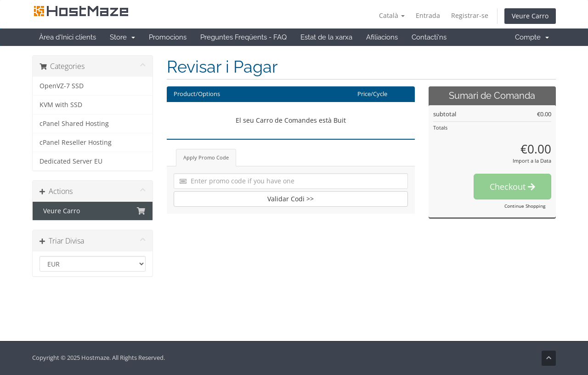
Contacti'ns (429, 37)
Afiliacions (382, 37)
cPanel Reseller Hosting (76, 142)
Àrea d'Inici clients (68, 37)
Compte (532, 37)
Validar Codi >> (291, 199)
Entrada (428, 15)
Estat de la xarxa (326, 37)
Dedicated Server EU (71, 161)
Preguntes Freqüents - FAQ (243, 37)
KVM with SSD (61, 105)
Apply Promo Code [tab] (206, 157)
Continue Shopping (525, 206)
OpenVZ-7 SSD (62, 86)
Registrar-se (470, 15)
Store (122, 37)
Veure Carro (530, 16)
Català (392, 15)
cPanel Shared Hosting (74, 124)
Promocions (168, 37)
